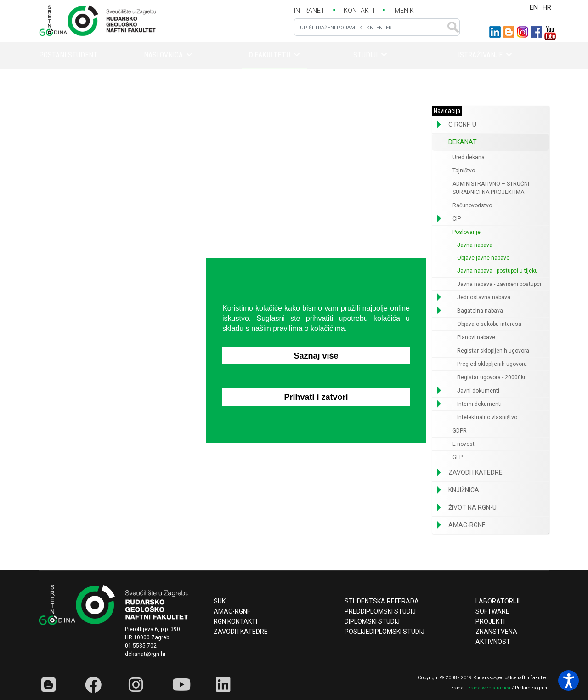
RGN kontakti (235, 621)
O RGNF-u (462, 125)
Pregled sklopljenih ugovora (492, 364)
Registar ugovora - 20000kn (492, 377)
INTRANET (309, 11)
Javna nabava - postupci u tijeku (498, 271)
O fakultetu (269, 55)
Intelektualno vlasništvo (487, 417)
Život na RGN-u (472, 507)
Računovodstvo (472, 205)
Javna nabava (475, 245)
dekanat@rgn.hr (145, 654)
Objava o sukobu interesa (489, 324)
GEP (458, 457)
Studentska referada (382, 601)
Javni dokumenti (478, 391)
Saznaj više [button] (316, 356)
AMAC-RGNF (467, 525)
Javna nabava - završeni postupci (499, 284)
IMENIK (404, 11)
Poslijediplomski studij (384, 632)
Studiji (365, 55)
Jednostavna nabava (484, 297)
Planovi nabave (476, 337)
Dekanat (463, 142)
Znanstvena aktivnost (496, 637)
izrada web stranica (488, 688)
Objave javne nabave (483, 258)
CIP (457, 219)
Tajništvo (464, 171)
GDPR (460, 431)
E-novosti (464, 444)
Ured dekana (469, 157)
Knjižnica (464, 490)
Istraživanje (480, 55)
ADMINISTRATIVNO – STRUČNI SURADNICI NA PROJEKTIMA (491, 188)
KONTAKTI (359, 11)
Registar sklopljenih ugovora (493, 351)
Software (492, 611)
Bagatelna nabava (480, 311)
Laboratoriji (498, 601)
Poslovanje (466, 232)
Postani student (68, 55)
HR (547, 7)
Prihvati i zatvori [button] (316, 397)
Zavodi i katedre (475, 472)
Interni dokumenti (479, 404)
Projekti (490, 621)
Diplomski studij (372, 621)
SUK (220, 601)
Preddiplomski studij (380, 611)
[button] (439, 125)
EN (534, 7)
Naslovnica (163, 55)
